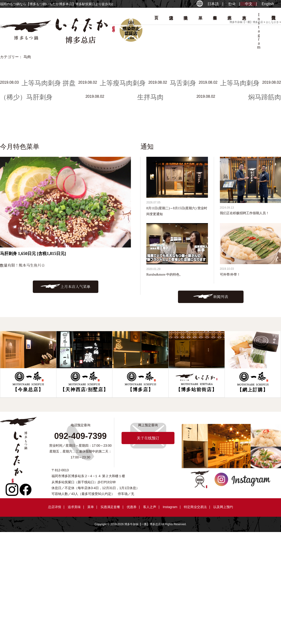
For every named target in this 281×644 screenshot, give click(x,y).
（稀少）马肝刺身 (26, 97)
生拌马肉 (150, 97)
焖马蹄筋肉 (265, 97)
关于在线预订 (148, 438)
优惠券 (132, 507)
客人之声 (150, 507)
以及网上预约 (223, 507)
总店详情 (55, 507)
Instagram (170, 507)
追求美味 (74, 507)
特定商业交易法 (195, 507)
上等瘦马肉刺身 (123, 83)
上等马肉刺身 (240, 83)
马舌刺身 (183, 83)
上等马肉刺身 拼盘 (49, 83)
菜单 (91, 507)
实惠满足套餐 (110, 507)
